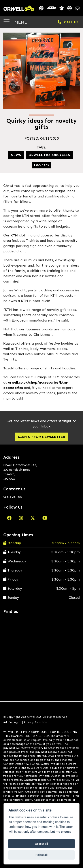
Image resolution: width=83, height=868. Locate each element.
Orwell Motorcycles (49, 155)
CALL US (68, 22)
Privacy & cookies (36, 722)
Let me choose (61, 832)
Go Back (41, 165)
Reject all (41, 855)
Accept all (41, 844)
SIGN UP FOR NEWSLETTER (42, 437)
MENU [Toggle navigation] (16, 22)
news (16, 155)
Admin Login (12, 722)
